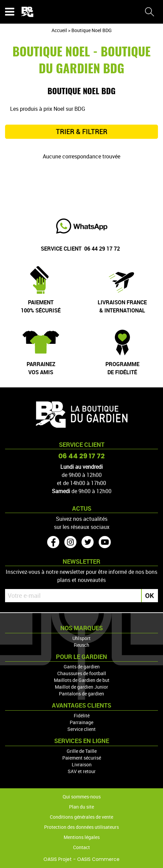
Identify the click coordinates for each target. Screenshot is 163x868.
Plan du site (81, 807)
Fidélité (82, 716)
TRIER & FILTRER (82, 132)
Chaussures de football (82, 673)
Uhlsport (81, 638)
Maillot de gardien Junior (81, 687)
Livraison (82, 764)
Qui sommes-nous (82, 797)
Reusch (81, 645)
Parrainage (81, 722)
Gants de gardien (82, 667)
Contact (81, 847)
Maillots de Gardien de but (82, 680)
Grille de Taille (82, 751)
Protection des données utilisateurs (81, 827)
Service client (81, 729)
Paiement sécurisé (82, 758)
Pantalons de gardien (81, 694)
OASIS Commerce (98, 859)
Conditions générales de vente (81, 817)
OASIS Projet (58, 859)
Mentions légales (82, 837)
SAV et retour (82, 771)
